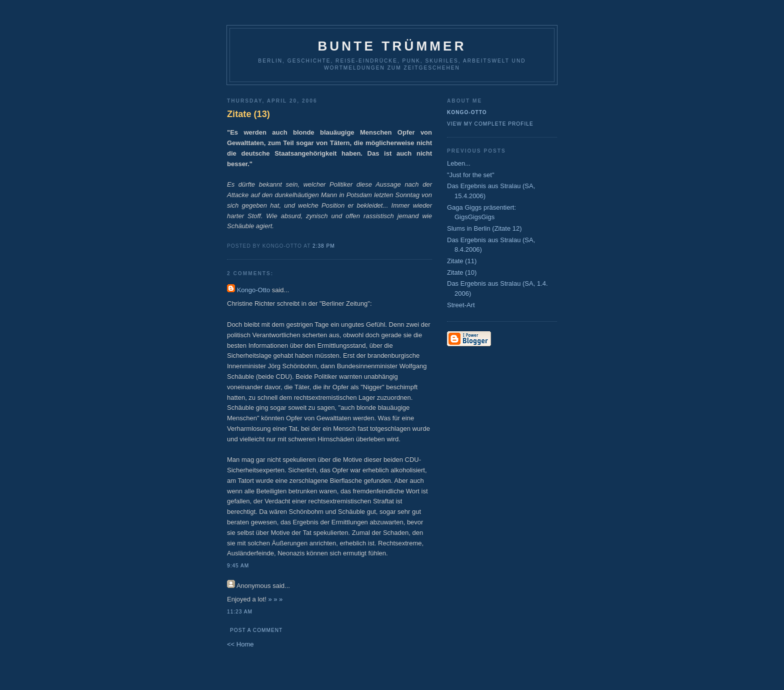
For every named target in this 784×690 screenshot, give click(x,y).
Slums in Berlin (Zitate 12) (484, 228)
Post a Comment (256, 630)
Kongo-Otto (254, 290)
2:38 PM (324, 246)
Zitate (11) (462, 261)
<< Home (240, 644)
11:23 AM (240, 612)
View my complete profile (490, 124)
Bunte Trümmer (392, 46)
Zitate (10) (462, 272)
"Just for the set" (471, 175)
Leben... (459, 163)
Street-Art (461, 305)
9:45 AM (238, 566)
